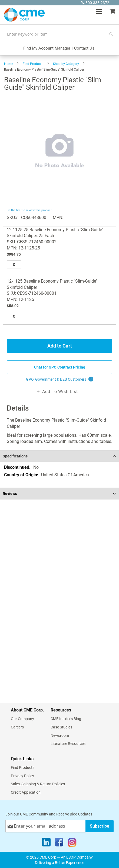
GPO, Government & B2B (60, 379)
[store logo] (24, 15)
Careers (17, 727)
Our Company (22, 719)
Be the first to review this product (29, 210)
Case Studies (61, 727)
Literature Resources (68, 744)
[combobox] (59, 34)
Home (9, 64)
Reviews (10, 494)
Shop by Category (66, 64)
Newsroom (60, 735)
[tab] (59, 456)
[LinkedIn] (46, 843)
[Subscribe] (100, 826)
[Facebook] (59, 843)
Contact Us (84, 48)
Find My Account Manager (47, 48)
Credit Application (26, 792)
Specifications (15, 456)
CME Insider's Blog (66, 719)
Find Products (33, 64)
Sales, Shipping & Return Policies (38, 784)
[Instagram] (72, 843)
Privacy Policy (22, 776)
